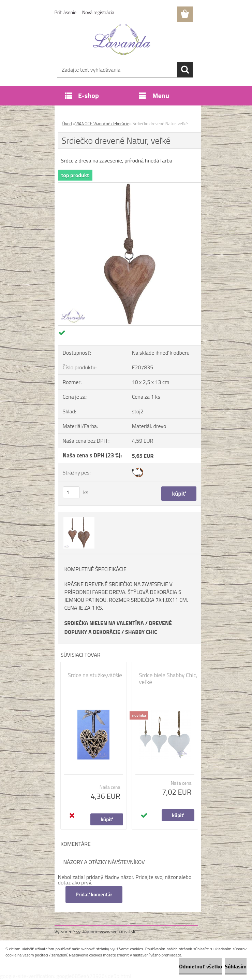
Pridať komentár (94, 894)
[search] (185, 70)
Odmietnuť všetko (201, 966)
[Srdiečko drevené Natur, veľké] (130, 185)
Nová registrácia (98, 12)
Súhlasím (236, 966)
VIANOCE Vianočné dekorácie (102, 124)
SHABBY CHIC (141, 632)
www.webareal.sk (117, 931)
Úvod (67, 124)
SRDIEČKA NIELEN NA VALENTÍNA (104, 623)
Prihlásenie (66, 12)
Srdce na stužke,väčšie (95, 675)
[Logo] (122, 40)
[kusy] (71, 492)
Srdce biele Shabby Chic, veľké (168, 679)
